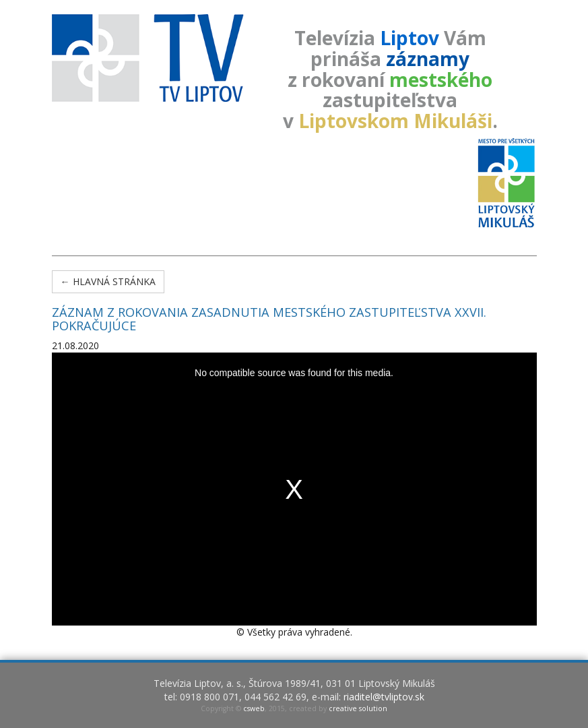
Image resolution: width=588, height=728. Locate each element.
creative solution (358, 708)
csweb (254, 708)
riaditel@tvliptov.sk (384, 697)
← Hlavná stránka (108, 281)
